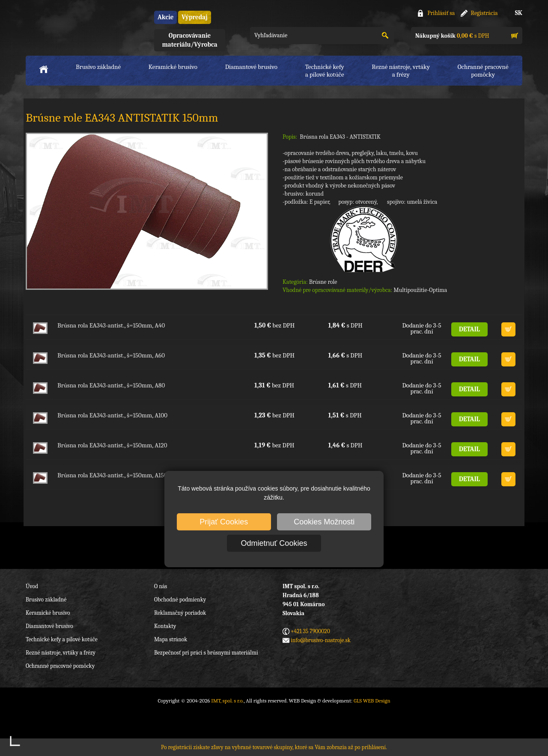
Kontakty (165, 626)
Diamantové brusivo (251, 67)
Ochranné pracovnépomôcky (483, 71)
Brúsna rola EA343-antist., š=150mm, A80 (111, 385)
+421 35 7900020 (310, 631)
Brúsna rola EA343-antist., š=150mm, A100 (112, 415)
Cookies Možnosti (324, 522)
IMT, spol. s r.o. (73, 26)
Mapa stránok (171, 639)
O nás (161, 586)
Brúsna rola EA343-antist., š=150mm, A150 (112, 475)
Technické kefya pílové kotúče (325, 71)
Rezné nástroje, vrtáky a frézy (61, 653)
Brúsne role (323, 282)
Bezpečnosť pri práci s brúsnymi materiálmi (206, 653)
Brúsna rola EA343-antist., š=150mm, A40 (111, 325)
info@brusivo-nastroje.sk (321, 640)
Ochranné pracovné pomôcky (60, 666)
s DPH (452, 36)
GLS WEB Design (372, 701)
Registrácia (484, 13)
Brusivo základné (98, 67)
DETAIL (469, 329)
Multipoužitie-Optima (420, 290)
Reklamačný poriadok (180, 613)
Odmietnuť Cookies (274, 543)
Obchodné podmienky (180, 600)
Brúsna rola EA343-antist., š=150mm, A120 (112, 445)
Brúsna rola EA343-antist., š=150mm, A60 (111, 355)
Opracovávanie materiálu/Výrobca (189, 40)
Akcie (165, 17)
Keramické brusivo (173, 67)
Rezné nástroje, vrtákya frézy (401, 71)
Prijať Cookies (224, 522)
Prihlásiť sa (441, 13)
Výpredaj (194, 17)
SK (519, 13)
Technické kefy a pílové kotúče (62, 639)
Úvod (32, 586)
